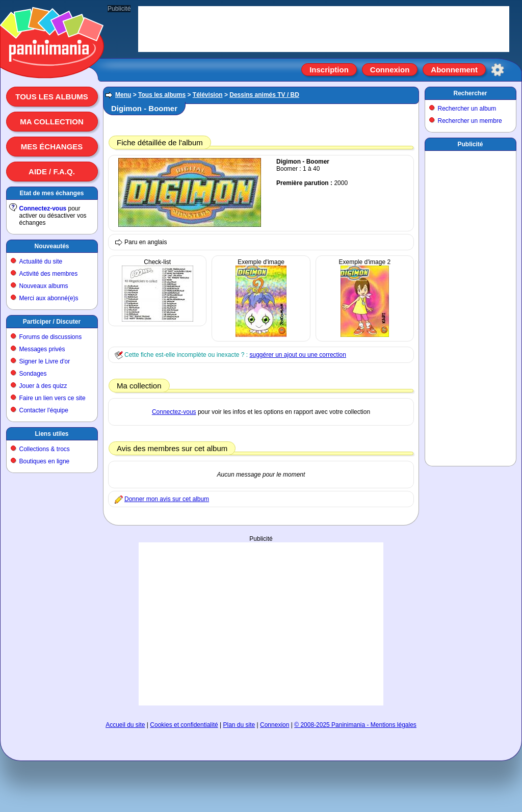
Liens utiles (51, 434)
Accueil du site (125, 725)
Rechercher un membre (470, 121)
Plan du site (239, 725)
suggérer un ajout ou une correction (297, 355)
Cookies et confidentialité (184, 725)
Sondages (33, 374)
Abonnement (454, 70)
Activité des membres (49, 274)
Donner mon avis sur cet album (167, 499)
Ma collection (51, 122)
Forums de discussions (51, 337)
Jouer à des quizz (43, 386)
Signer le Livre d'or (45, 361)
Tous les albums (52, 97)
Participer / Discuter (52, 322)
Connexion (390, 70)
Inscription (329, 70)
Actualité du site (41, 261)
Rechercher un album (467, 109)
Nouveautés (51, 246)
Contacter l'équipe (44, 410)
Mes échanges (52, 147)
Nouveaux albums (44, 286)
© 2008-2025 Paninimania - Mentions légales (355, 725)
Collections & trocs (45, 449)
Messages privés (42, 349)
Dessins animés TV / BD (264, 95)
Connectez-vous (43, 208)
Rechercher (470, 93)
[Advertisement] (261, 614)
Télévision (208, 95)
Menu (123, 95)
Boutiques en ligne (45, 461)
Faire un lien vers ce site (53, 398)
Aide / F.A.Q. (52, 172)
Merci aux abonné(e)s (49, 298)
